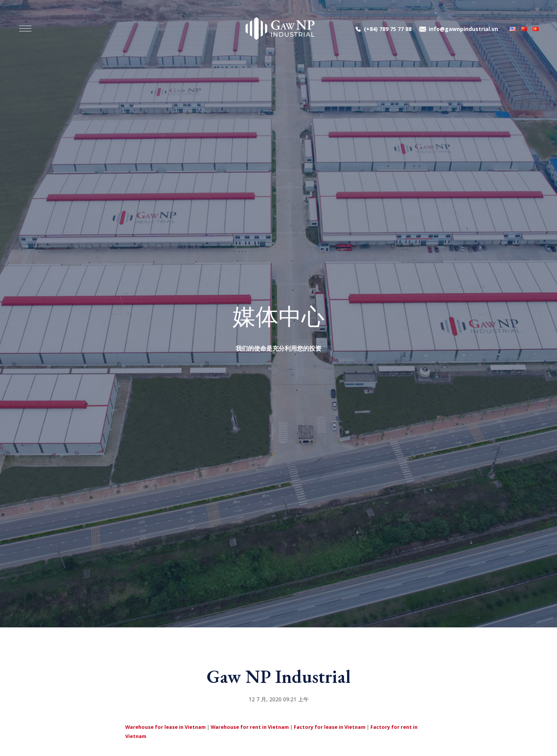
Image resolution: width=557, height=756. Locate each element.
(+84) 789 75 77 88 (388, 29)
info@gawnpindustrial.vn (463, 29)
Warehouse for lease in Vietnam (165, 727)
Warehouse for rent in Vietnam (250, 727)
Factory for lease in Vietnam (330, 727)
